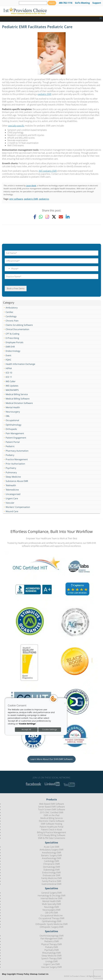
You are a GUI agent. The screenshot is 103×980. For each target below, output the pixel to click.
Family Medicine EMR (52, 878)
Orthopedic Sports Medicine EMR (51, 924)
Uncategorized (13, 494)
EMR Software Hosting (51, 824)
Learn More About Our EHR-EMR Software (51, 759)
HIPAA (9, 368)
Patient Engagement (16, 438)
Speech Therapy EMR (51, 958)
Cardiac (9, 312)
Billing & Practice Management (51, 832)
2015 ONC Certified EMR (51, 812)
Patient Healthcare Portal (51, 827)
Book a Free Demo (16, 288)
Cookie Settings (50, 730)
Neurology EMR (51, 907)
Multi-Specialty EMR (51, 904)
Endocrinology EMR (51, 873)
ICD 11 (9, 377)
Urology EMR (51, 961)
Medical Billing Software (18, 399)
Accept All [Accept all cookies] (26, 730)
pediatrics (44, 199)
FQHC (8, 360)
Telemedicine (12, 490)
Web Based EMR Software (52, 804)
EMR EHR (10, 347)
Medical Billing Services (52, 818)
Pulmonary (11, 472)
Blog (4, 974)
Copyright (11, 974)
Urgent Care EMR (52, 964)
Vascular (10, 503)
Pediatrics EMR (52, 941)
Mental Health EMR (52, 901)
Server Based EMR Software (51, 807)
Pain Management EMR (51, 939)
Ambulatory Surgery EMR (52, 850)
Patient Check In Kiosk (52, 830)
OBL (8, 416)
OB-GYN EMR (51, 913)
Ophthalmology (13, 425)
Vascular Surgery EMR (51, 967)
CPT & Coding (12, 334)
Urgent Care (12, 498)
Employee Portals (14, 342)
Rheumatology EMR (51, 953)
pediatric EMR (45, 94)
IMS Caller (11, 381)
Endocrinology (13, 351)
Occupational (12, 420)
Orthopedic (11, 429)
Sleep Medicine (13, 477)
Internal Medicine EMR (51, 898)
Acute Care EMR (52, 847)
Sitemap (34, 974)
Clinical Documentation (17, 329)
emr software (16, 199)
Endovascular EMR (52, 875)
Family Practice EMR (52, 881)
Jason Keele (31, 186)
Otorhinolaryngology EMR (52, 936)
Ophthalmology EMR (52, 921)
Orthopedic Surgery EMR (52, 927)
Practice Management (17, 459)
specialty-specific (16, 126)
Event (8, 355)
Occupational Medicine (52, 915)
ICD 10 (9, 373)
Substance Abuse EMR (17, 481)
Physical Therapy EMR (51, 944)
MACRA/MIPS (12, 390)
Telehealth (11, 485)
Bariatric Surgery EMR (51, 855)
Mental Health (13, 407)
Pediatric (10, 446)
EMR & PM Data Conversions (52, 838)
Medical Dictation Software (19, 403)
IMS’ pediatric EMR (48, 171)
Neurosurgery (13, 412)
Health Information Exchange (20, 364)
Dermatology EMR (52, 867)
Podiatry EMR (52, 947)
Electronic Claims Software (52, 821)
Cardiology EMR (51, 861)
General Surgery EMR (51, 893)
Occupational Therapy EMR (51, 918)
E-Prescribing (12, 338)
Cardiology (11, 316)
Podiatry (10, 455)
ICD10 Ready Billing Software (52, 835)
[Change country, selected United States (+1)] (8, 269)
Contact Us (43, 974)
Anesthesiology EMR (52, 853)
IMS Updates (12, 386)
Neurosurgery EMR (51, 910)
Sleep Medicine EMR (52, 956)
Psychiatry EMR (52, 950)
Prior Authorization (15, 464)
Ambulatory (12, 308)
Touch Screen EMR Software (52, 810)
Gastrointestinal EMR (51, 884)
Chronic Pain (12, 321)
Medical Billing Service (17, 394)
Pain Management (15, 433)
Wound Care (12, 511)
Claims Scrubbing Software (19, 325)
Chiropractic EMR (51, 864)
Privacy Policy (23, 974)
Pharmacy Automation (17, 451)
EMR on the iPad (52, 815)
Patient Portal (13, 442)
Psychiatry (11, 468)
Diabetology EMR (52, 870)
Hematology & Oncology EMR (52, 896)
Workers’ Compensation (18, 507)
